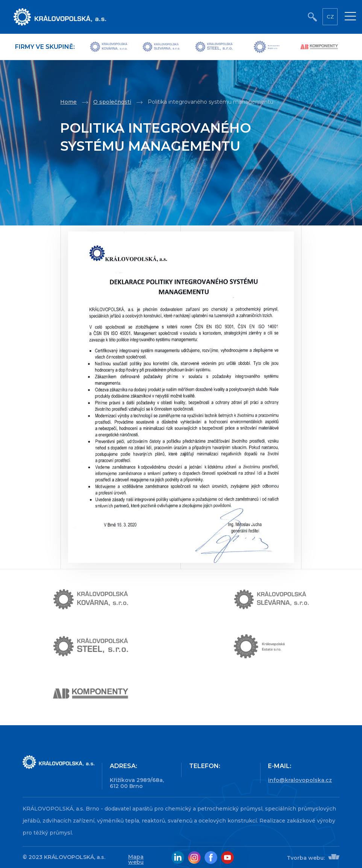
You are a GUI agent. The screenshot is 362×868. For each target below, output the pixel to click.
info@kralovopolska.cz (300, 780)
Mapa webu (136, 859)
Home (68, 102)
